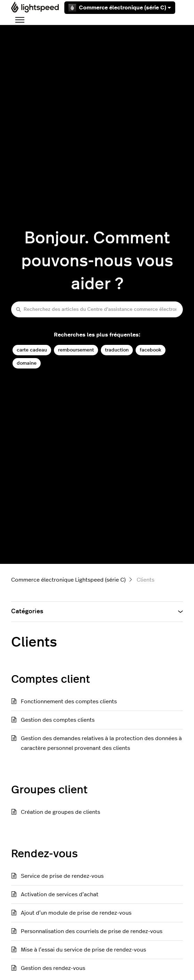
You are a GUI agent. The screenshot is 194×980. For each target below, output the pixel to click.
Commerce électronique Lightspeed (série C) (68, 580)
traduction (117, 350)
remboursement (76, 350)
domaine (27, 363)
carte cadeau (32, 350)
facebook (151, 350)
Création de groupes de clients (60, 812)
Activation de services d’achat (60, 894)
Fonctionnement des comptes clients (69, 702)
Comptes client (51, 679)
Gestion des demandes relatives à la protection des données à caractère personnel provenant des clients (101, 743)
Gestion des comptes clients (58, 720)
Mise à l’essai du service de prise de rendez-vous (83, 950)
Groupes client (49, 790)
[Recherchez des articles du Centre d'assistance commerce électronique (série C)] (97, 309)
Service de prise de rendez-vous (62, 876)
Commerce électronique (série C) (120, 8)
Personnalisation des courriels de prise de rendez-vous (92, 931)
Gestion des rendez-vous (53, 968)
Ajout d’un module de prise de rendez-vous (76, 913)
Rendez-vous (45, 854)
